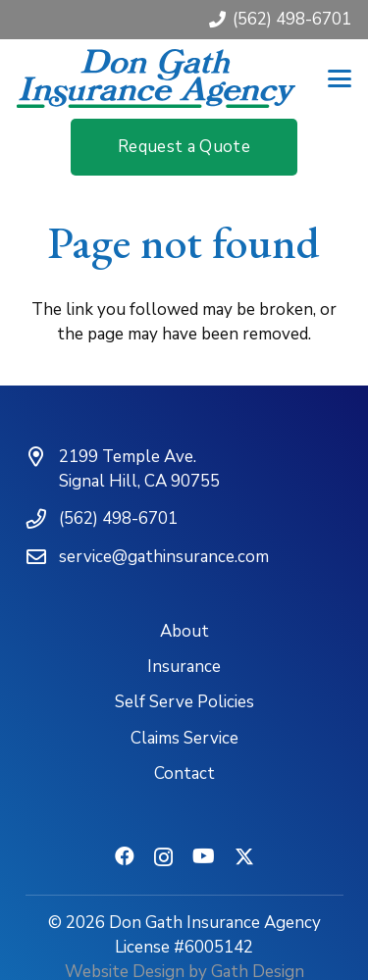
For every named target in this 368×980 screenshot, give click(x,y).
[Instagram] (163, 857)
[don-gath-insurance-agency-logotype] (156, 78)
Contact (184, 774)
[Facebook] (125, 856)
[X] (244, 857)
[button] (339, 78)
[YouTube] (204, 856)
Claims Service (184, 738)
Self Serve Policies (184, 702)
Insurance (184, 667)
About (184, 631)
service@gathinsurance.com (164, 557)
